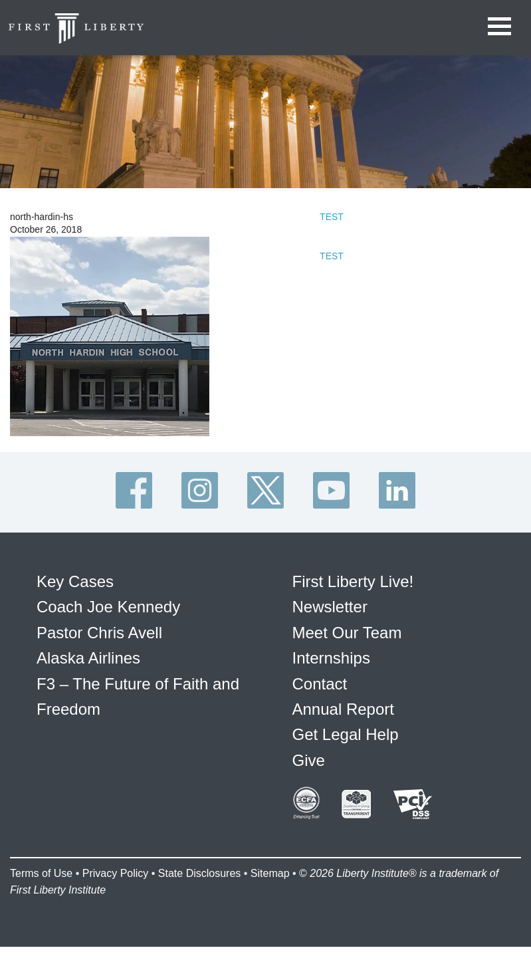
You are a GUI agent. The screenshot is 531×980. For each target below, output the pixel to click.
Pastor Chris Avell (99, 633)
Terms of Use (41, 873)
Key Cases (75, 581)
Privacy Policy (116, 873)
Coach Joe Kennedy (108, 607)
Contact (320, 684)
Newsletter (330, 607)
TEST (332, 217)
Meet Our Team (347, 633)
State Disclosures (200, 873)
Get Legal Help (346, 734)
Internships (331, 658)
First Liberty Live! (353, 581)
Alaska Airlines (88, 658)
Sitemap (270, 873)
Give (309, 760)
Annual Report (343, 709)
